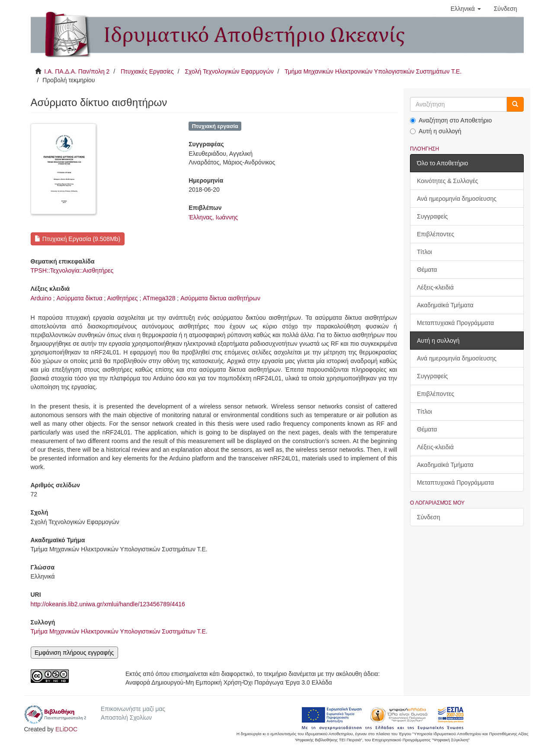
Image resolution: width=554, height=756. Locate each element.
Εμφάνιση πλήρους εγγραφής (74, 653)
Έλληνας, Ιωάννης (213, 217)
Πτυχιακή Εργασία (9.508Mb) (77, 239)
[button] (466, 9)
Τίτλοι (424, 252)
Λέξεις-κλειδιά (435, 287)
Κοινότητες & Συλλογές (447, 181)
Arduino (41, 298)
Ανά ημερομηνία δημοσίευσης (457, 199)
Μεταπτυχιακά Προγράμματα (455, 323)
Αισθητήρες (123, 298)
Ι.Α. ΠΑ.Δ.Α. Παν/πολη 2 (77, 71)
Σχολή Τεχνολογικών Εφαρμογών (229, 71)
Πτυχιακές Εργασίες (147, 71)
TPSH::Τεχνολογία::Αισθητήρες (72, 270)
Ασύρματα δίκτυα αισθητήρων (220, 298)
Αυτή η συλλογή (436, 131)
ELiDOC (66, 729)
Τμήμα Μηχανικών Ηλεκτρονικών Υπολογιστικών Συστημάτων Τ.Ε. (373, 71)
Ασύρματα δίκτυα (79, 298)
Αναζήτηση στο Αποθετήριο (451, 120)
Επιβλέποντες (436, 234)
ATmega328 (159, 298)
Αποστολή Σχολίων (126, 717)
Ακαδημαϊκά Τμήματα (445, 305)
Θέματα (427, 270)
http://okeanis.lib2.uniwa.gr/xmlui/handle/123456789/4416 (108, 604)
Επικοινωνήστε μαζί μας (133, 709)
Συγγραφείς (432, 216)
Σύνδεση (429, 517)
